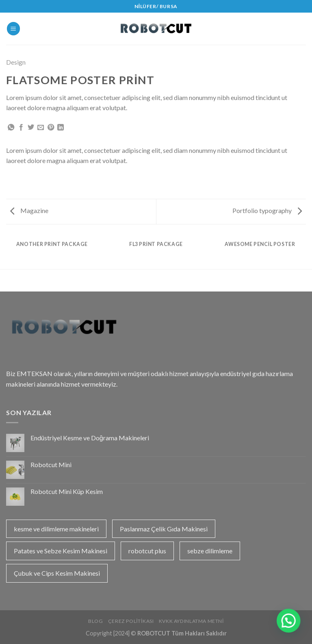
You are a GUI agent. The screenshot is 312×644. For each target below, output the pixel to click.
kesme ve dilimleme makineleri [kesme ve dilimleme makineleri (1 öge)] (56, 529)
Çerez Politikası (131, 621)
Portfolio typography (267, 210)
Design (16, 62)
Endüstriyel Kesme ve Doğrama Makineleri (90, 438)
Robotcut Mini (51, 465)
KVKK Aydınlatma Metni (191, 621)
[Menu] (13, 29)
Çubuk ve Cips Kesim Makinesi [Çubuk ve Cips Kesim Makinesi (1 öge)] (57, 573)
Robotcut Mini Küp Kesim (67, 491)
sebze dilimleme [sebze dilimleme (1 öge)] (210, 551)
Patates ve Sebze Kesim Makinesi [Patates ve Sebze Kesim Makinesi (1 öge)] (61, 551)
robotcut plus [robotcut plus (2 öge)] (147, 551)
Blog (95, 621)
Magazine (29, 210)
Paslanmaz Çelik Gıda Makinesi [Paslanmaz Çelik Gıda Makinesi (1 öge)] (164, 529)
